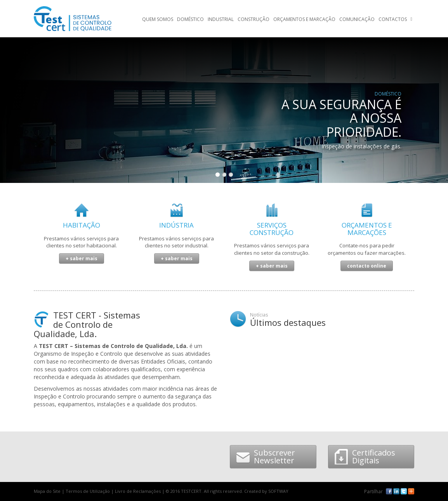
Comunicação (357, 19)
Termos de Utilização (88, 491)
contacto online (367, 266)
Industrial (221, 19)
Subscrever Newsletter (266, 457)
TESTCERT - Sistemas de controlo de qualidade (73, 18)
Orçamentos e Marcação (304, 19)
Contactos (393, 19)
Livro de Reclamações (138, 491)
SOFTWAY (278, 491)
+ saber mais (82, 258)
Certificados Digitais (365, 457)
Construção (254, 19)
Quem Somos (158, 19)
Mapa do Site (47, 491)
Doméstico (190, 19)
